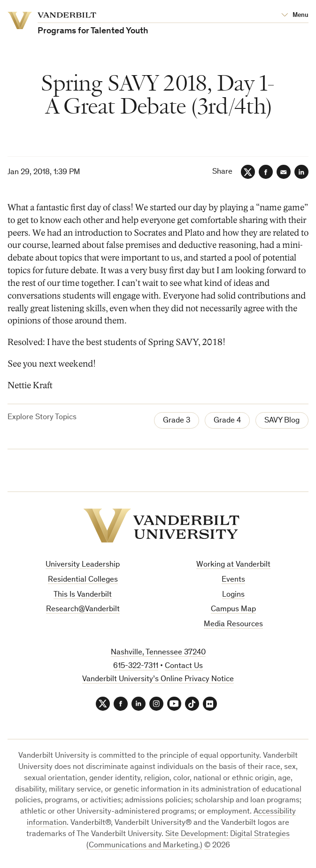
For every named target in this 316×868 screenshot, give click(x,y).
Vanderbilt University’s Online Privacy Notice (158, 680)
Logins (233, 595)
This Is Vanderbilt (83, 595)
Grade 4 (227, 421)
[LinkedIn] (301, 172)
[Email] (284, 172)
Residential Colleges (83, 580)
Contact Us (184, 666)
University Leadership (83, 565)
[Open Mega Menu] (295, 15)
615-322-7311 (136, 666)
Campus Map (233, 610)
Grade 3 (177, 421)
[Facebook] (266, 172)
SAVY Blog (282, 421)
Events (233, 580)
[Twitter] (248, 172)
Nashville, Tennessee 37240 (158, 653)
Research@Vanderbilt (83, 610)
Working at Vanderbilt (233, 565)
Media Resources (233, 625)
